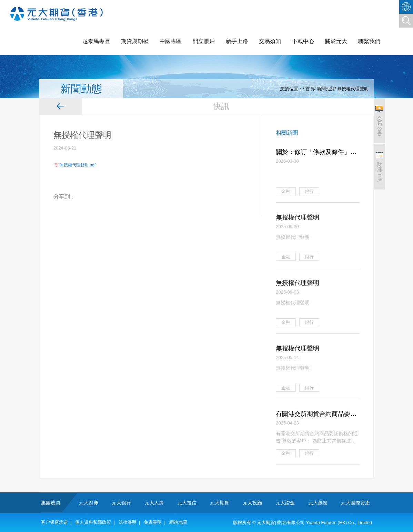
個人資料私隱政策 (93, 522)
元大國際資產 (355, 503)
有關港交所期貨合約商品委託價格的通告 (316, 415)
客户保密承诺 (54, 522)
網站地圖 (178, 522)
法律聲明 (128, 522)
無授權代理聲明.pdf (78, 165)
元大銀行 (121, 503)
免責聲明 (153, 522)
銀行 (309, 191)
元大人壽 (154, 503)
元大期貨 (220, 503)
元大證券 (89, 503)
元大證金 (285, 503)
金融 (286, 191)
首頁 (310, 89)
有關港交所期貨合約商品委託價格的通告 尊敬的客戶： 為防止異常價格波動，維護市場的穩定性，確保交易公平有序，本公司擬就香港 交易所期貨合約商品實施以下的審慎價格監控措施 (318, 437)
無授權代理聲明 (353, 89)
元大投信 (187, 503)
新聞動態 (326, 89)
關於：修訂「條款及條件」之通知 (316, 153)
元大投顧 (252, 503)
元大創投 (318, 503)
